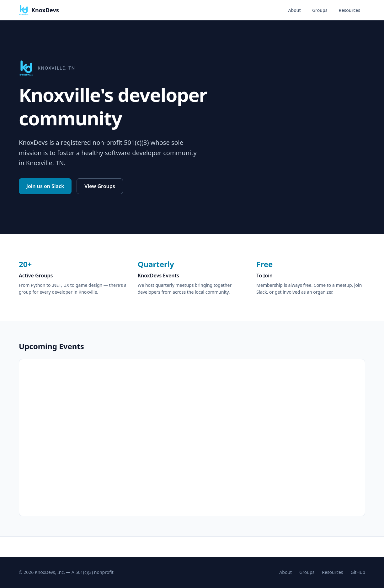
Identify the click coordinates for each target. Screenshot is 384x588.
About (294, 10)
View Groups (100, 186)
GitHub (358, 572)
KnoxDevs (39, 10)
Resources (349, 10)
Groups (320, 10)
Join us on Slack (45, 186)
